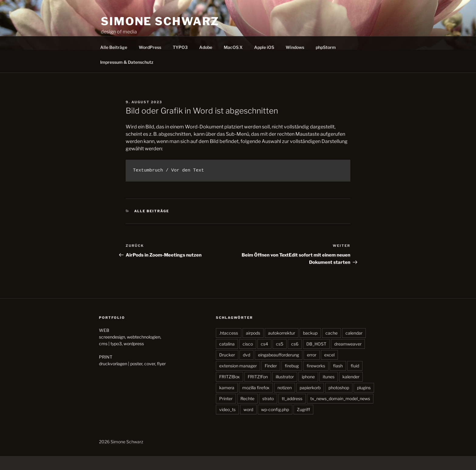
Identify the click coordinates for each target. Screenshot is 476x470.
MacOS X (233, 61)
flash (338, 380)
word (248, 423)
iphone (308, 391)
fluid (355, 380)
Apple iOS (264, 61)
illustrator (285, 391)
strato (268, 412)
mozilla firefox (256, 402)
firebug (292, 380)
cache (331, 347)
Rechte (247, 412)
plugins (364, 402)
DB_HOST (316, 358)
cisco (248, 358)
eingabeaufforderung (279, 369)
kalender (351, 391)
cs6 (295, 358)
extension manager (238, 380)
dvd (246, 369)
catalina (227, 358)
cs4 (264, 358)
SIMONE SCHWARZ (160, 21)
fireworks (316, 380)
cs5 (280, 358)
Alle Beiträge (114, 61)
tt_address (292, 412)
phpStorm (326, 61)
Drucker (227, 369)
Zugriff (303, 423)
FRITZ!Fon (258, 391)
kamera (227, 402)
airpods (253, 347)
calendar (354, 347)
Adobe (206, 61)
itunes (329, 391)
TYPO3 (180, 61)
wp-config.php (275, 423)
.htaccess (229, 347)
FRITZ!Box (229, 391)
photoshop (339, 402)
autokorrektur (282, 347)
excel (329, 369)
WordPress (150, 61)
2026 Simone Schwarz (121, 456)
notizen (285, 402)
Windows (295, 61)
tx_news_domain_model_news (340, 412)
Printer (226, 412)
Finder (271, 380)
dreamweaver (348, 358)
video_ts (227, 423)
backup (310, 347)
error (312, 369)
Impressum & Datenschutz (127, 76)
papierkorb (310, 402)
